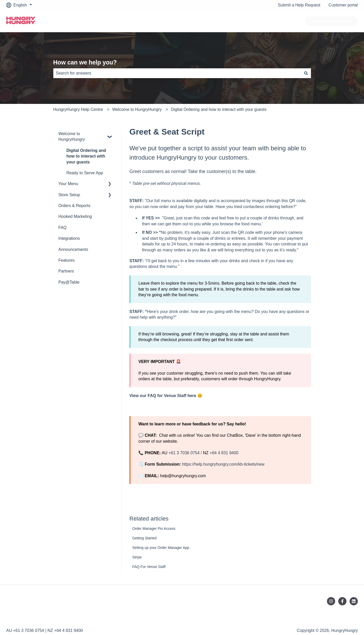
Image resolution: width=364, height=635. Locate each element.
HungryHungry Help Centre (78, 109)
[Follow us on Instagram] (331, 601)
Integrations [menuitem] (69, 238)
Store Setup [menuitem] (69, 195)
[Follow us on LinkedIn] (354, 601)
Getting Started (144, 538)
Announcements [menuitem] (73, 249)
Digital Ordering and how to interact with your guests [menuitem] (86, 156)
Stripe (137, 557)
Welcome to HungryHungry (137, 109)
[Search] (306, 73)
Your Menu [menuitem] (68, 184)
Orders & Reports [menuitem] (74, 206)
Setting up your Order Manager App (161, 548)
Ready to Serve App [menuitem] (85, 173)
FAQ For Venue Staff (149, 567)
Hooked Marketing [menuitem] (75, 216)
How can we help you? (85, 62)
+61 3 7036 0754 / (186, 453)
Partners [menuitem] (66, 271)
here (192, 396)
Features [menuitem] (67, 260)
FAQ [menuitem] (63, 228)
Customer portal (343, 5)
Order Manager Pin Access (154, 529)
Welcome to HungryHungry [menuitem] (72, 137)
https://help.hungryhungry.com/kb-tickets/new (223, 464)
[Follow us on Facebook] (342, 601)
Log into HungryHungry (331, 21)
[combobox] (177, 73)
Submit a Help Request (299, 5)
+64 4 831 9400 (224, 453)
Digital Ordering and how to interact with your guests (219, 109)
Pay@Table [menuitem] (69, 282)
